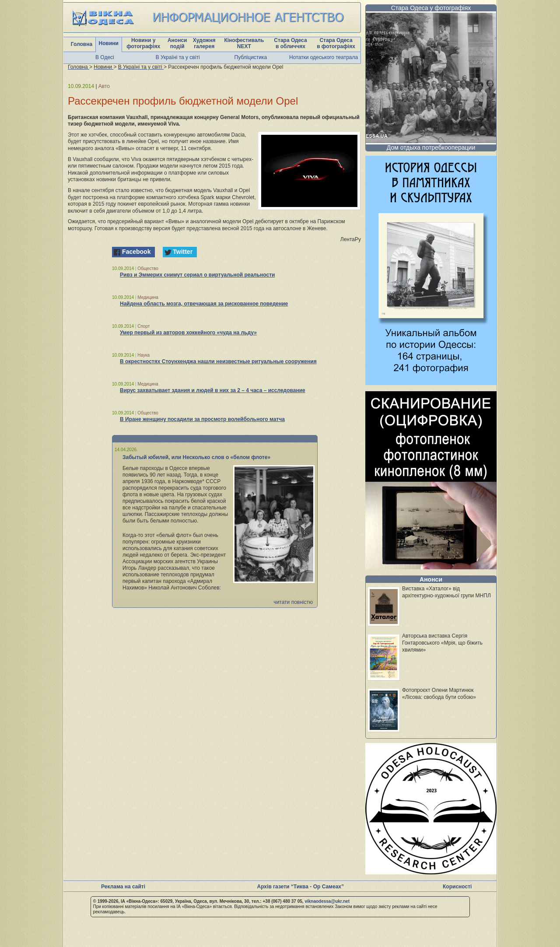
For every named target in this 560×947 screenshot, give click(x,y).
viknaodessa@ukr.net (327, 901)
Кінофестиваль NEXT (244, 43)
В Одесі (105, 57)
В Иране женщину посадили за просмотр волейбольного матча (202, 419)
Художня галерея (204, 43)
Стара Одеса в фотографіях (336, 43)
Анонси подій (177, 43)
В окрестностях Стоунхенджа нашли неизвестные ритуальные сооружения (218, 361)
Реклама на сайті (123, 887)
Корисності (457, 887)
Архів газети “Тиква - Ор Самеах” (301, 887)
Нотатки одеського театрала (324, 57)
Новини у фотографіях (143, 43)
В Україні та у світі (178, 57)
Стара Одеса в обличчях (290, 43)
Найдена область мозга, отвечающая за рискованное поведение (204, 304)
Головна (82, 44)
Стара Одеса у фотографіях (431, 8)
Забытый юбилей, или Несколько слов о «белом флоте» (196, 457)
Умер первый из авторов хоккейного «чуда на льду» (188, 333)
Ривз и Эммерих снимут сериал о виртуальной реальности (197, 275)
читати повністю (293, 602)
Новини (109, 43)
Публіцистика (251, 57)
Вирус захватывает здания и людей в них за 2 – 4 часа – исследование (213, 390)
